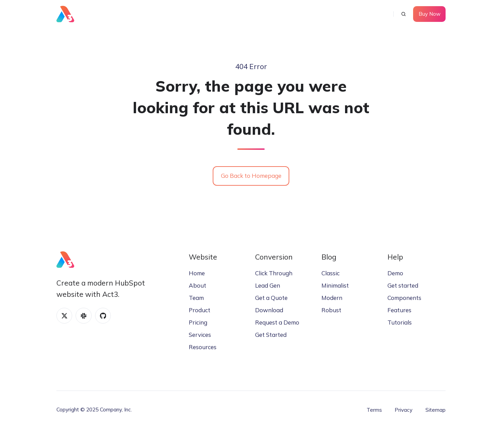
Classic (331, 273)
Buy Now (430, 14)
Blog (329, 257)
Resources (203, 347)
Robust (331, 310)
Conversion (274, 257)
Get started (403, 285)
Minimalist (335, 285)
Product (200, 310)
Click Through (274, 273)
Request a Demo (277, 322)
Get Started (271, 335)
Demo (395, 273)
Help (395, 257)
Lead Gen (268, 285)
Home (197, 273)
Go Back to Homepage (251, 176)
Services (200, 335)
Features (399, 310)
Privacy (404, 410)
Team (196, 298)
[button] (404, 14)
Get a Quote (271, 298)
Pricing (198, 322)
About (197, 285)
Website (203, 257)
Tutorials (400, 322)
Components (404, 298)
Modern (332, 298)
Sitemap (435, 410)
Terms (374, 410)
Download (269, 310)
